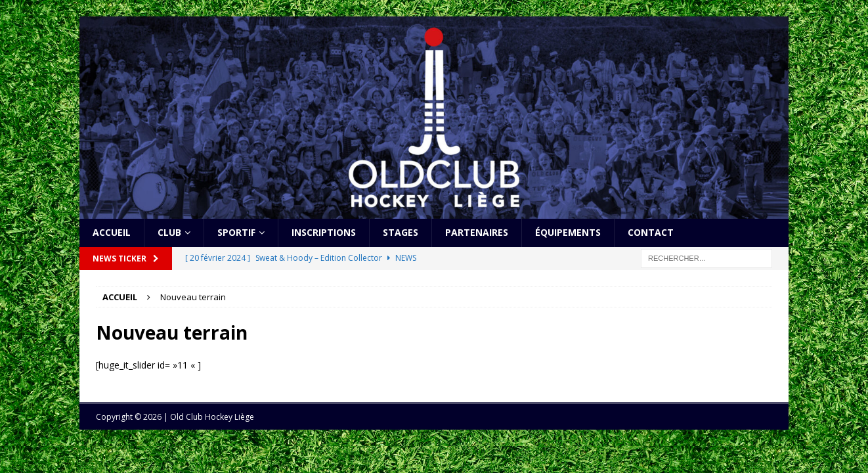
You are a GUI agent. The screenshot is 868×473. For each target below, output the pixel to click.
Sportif (236, 232)
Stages (401, 232)
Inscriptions (324, 232)
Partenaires (477, 232)
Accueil (112, 232)
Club (169, 232)
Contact (651, 232)
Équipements (568, 232)
